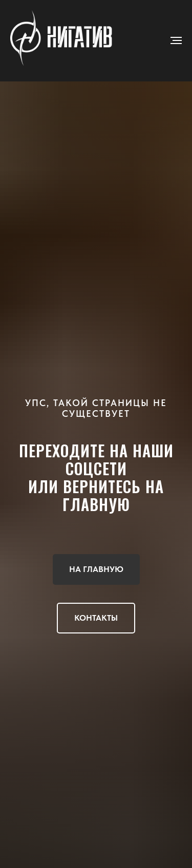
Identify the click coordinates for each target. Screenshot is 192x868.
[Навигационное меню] (176, 40)
